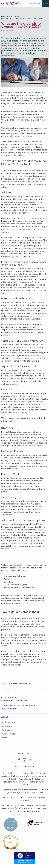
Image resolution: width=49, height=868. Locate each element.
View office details (11, 709)
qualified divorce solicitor (23, 621)
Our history (7, 730)
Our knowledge (9, 722)
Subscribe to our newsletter (16, 683)
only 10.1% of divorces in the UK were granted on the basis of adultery (23, 239)
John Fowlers (10, 4)
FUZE (32, 766)
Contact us (35, 4)
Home (3, 16)
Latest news (14, 16)
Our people (7, 726)
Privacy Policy (25, 753)
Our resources (8, 734)
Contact (5, 738)
